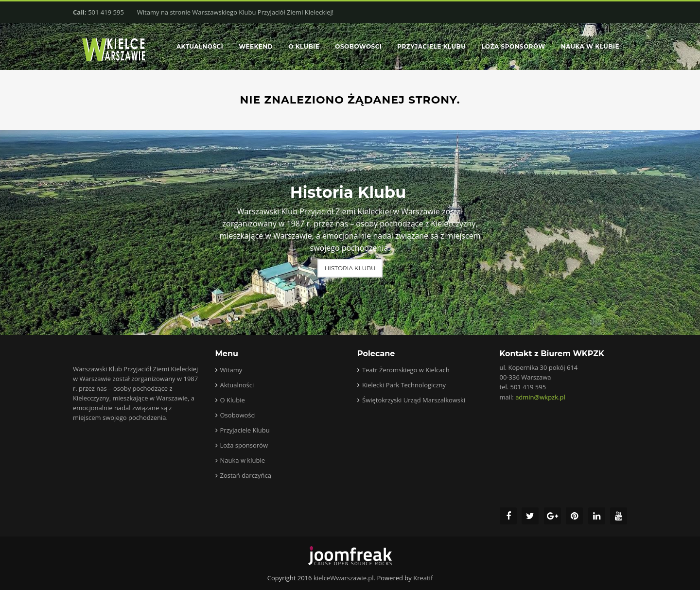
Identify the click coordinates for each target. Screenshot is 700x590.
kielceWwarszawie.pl (344, 578)
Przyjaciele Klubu (431, 46)
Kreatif (423, 578)
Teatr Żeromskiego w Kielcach (406, 370)
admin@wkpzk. (540, 397)
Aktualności (200, 46)
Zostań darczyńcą (246, 475)
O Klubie (304, 46)
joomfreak (350, 556)
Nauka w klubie (590, 46)
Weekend (256, 46)
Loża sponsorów (513, 46)
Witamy (231, 370)
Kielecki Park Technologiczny (404, 385)
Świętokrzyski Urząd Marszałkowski (414, 400)
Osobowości (358, 46)
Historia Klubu (350, 268)
